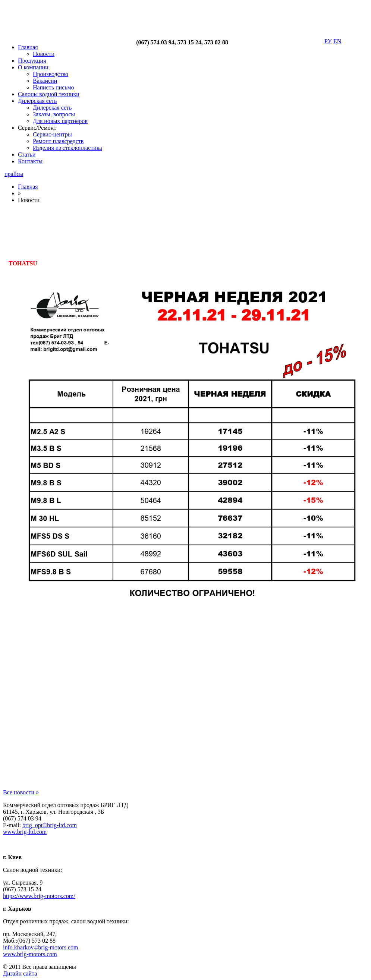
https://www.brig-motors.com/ (39, 896)
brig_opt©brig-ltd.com (50, 825)
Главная (28, 47)
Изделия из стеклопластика (67, 148)
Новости (44, 54)
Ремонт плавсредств (58, 141)
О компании (33, 67)
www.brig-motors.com (30, 954)
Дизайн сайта (20, 973)
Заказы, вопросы (54, 114)
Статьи (27, 155)
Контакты (30, 161)
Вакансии (45, 81)
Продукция (32, 61)
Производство (51, 74)
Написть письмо (54, 87)
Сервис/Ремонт (37, 128)
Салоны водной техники (49, 94)
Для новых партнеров (60, 121)
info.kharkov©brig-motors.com (40, 947)
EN (337, 41)
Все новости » (21, 792)
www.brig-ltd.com (25, 832)
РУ (328, 41)
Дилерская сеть (37, 101)
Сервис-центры (52, 134)
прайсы (14, 174)
